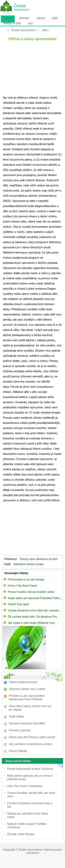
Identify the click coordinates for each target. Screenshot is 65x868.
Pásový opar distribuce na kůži (39, 559)
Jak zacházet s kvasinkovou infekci (30, 744)
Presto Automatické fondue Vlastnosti (30, 769)
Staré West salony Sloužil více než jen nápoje (30, 708)
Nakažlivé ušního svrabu (29, 564)
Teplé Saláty (16, 716)
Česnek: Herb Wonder (21, 834)
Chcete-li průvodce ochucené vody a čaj (30, 805)
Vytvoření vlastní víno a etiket (27, 689)
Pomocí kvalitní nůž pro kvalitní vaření (31, 592)
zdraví (41, 18)
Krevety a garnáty (20, 730)
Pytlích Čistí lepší (18, 604)
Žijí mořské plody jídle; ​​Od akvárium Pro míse (36, 617)
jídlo (55, 18)
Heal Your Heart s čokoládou (25, 786)
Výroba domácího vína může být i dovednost (35, 610)
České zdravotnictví (23, 30)
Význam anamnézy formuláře (27, 723)
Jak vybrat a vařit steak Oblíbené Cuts (31, 623)
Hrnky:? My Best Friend (22, 586)
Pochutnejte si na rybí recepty (26, 579)
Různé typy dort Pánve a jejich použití (32, 737)
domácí (24, 18)
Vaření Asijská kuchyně (23, 682)
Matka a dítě (12, 23)
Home (8, 18)
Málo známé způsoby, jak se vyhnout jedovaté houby (30, 777)
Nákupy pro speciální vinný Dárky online (28, 815)
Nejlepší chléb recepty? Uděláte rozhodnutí (27, 826)
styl (30, 23)
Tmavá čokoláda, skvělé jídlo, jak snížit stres (31, 795)
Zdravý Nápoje (18, 751)
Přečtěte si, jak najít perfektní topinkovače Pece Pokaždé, (27, 698)
